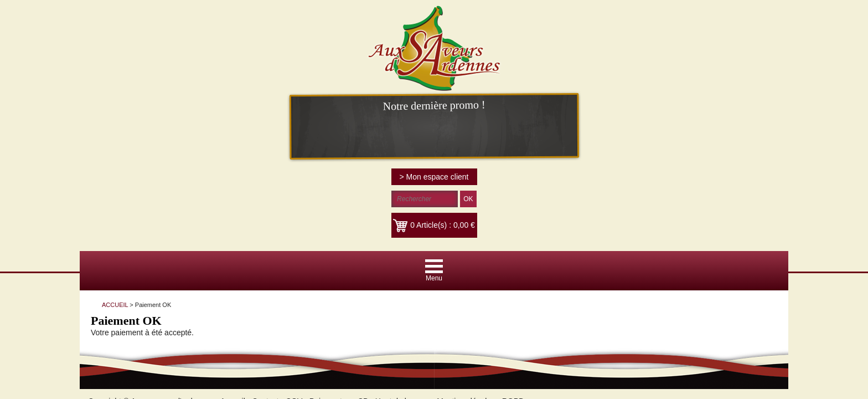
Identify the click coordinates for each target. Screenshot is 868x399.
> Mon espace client (745, 14)
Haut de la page (394, 190)
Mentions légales (458, 190)
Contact (257, 190)
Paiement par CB (331, 190)
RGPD (505, 190)
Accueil (224, 190)
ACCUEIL (149, 100)
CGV (286, 190)
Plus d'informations (581, 249)
